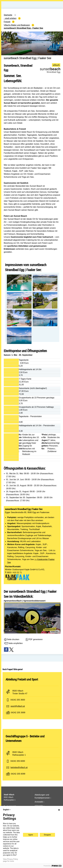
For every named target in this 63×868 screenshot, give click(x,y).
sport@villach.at (18, 706)
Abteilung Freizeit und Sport (22, 679)
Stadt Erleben (11, 18)
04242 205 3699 (18, 713)
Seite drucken (11, 640)
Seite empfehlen (13, 643)
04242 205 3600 (18, 700)
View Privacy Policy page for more (10, 860)
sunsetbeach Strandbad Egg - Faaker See (23, 28)
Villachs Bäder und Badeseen (17, 25)
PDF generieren (34, 640)
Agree (31, 835)
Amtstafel (39, 802)
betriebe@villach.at (19, 768)
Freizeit (7, 22)
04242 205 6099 (18, 774)
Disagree (47, 835)
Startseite (8, 15)
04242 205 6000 (18, 761)
